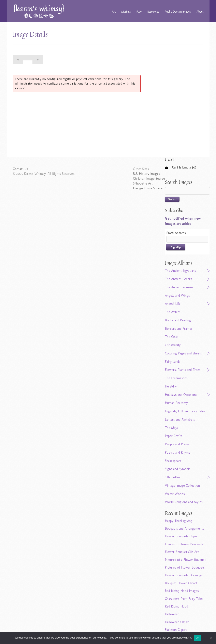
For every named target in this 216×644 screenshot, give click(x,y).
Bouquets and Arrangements (184, 529)
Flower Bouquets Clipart (182, 536)
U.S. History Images (147, 174)
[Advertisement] (83, 125)
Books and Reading (178, 320)
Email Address (176, 233)
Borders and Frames (179, 329)
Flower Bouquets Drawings (184, 575)
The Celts (172, 337)
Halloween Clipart (177, 622)
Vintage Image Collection (182, 486)
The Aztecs (173, 312)
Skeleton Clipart (176, 630)
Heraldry (171, 386)
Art (114, 12)
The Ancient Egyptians (180, 271)
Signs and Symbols (178, 469)
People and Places (177, 444)
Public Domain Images (178, 12)
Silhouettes (173, 477)
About (200, 12)
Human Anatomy (176, 403)
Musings (126, 12)
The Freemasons (176, 378)
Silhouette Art (143, 183)
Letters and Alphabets (180, 419)
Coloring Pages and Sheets (183, 353)
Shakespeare (173, 461)
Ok (198, 638)
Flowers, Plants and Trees (183, 370)
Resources (153, 12)
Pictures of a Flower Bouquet (185, 560)
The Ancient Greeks (178, 279)
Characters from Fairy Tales (184, 599)
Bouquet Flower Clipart (181, 583)
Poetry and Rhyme (178, 452)
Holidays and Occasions (181, 395)
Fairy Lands (173, 362)
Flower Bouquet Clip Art (182, 552)
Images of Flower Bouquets (184, 544)
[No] (211, 638)
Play (139, 12)
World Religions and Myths (184, 502)
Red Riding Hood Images (182, 591)
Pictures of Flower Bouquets (185, 567)
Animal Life (173, 304)
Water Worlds (175, 494)
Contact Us (20, 169)
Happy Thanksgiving (179, 521)
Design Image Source (148, 188)
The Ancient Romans (179, 287)
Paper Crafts (174, 436)
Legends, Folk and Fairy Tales (185, 411)
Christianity (173, 345)
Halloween (172, 614)
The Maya (172, 428)
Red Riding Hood (176, 606)
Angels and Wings (177, 296)
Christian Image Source (149, 179)
